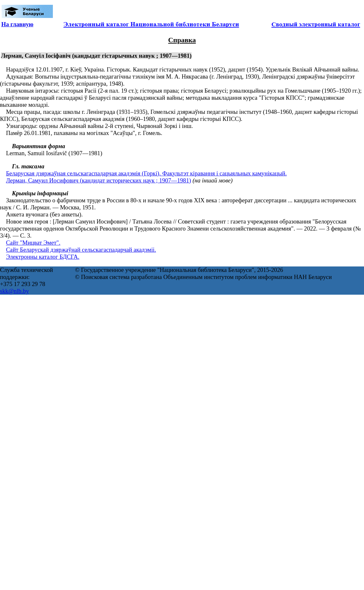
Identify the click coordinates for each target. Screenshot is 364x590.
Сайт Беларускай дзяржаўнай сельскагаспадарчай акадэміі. (81, 250)
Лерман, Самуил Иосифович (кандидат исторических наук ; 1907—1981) (99, 180)
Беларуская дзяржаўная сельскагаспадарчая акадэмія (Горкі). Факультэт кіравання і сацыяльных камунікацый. (146, 173)
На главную (17, 24)
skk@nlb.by (14, 291)
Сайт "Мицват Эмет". (33, 243)
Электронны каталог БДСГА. (43, 257)
